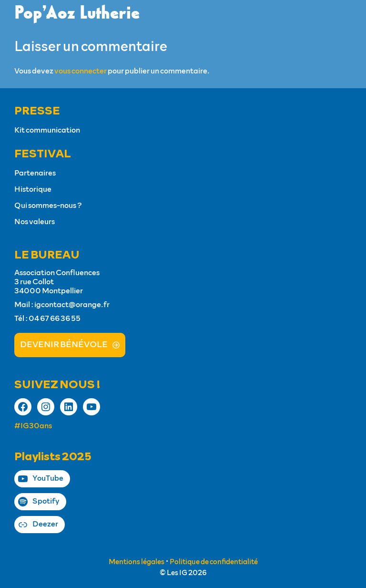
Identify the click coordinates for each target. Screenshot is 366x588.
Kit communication (47, 130)
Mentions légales (137, 562)
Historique (33, 189)
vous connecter (81, 71)
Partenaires (35, 173)
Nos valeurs (35, 222)
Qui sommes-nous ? (48, 206)
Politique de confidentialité (214, 562)
